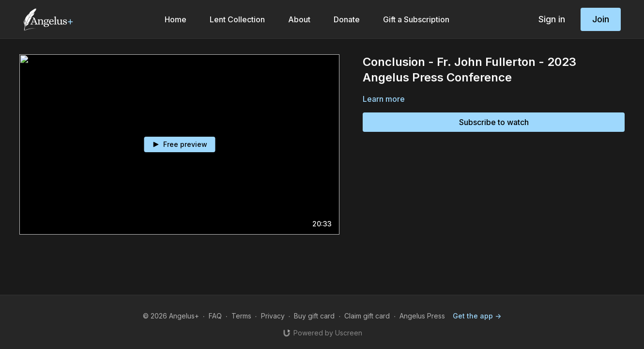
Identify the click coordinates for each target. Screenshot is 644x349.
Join (601, 19)
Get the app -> (477, 316)
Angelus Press (422, 316)
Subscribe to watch (494, 122)
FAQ (215, 316)
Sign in (552, 19)
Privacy (273, 316)
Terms (241, 316)
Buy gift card (314, 316)
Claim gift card (367, 316)
